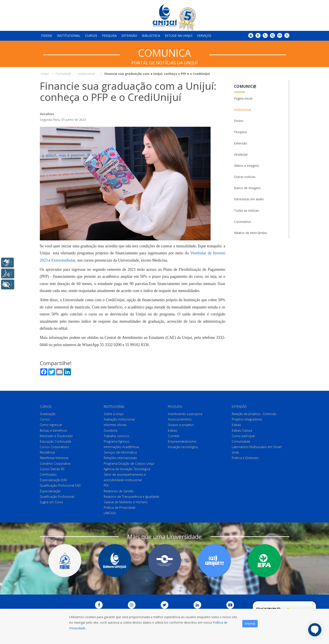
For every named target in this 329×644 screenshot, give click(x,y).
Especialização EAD (54, 480)
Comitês (174, 436)
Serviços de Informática (120, 452)
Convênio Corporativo (55, 464)
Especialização (50, 491)
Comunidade (241, 441)
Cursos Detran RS (52, 469)
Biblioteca (151, 36)
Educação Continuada (55, 441)
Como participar (243, 436)
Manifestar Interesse (54, 458)
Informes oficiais (115, 425)
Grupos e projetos (181, 425)
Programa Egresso (117, 441)
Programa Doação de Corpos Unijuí (129, 464)
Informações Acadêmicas (122, 447)
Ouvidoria (111, 430)
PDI (106, 485)
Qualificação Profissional (57, 497)
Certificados (48, 474)
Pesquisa (109, 36)
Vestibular (241, 154)
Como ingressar (51, 425)
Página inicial (243, 98)
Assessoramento (180, 419)
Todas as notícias (246, 210)
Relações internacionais (120, 458)
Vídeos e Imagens (247, 166)
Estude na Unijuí (179, 36)
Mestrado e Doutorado (56, 436)
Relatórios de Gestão (119, 491)
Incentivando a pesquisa (185, 414)
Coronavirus (243, 222)
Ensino (239, 121)
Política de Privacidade (120, 508)
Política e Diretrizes (245, 458)
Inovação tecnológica (183, 447)
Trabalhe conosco (116, 436)
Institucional (69, 36)
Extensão (129, 36)
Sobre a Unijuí (114, 414)
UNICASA (110, 513)
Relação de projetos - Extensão (254, 414)
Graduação (48, 414)
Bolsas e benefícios (54, 430)
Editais (173, 430)
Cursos (91, 36)
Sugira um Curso (51, 502)
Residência (47, 452)
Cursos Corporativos (54, 447)
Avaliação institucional (119, 419)
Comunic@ (245, 86)
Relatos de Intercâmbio (251, 233)
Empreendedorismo (182, 441)
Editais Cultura (242, 430)
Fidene (47, 36)
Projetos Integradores (247, 419)
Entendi (250, 624)
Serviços (204, 36)
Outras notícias (245, 177)
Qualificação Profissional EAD (60, 485)
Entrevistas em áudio (249, 199)
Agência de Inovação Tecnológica (127, 469)
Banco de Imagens (247, 188)
